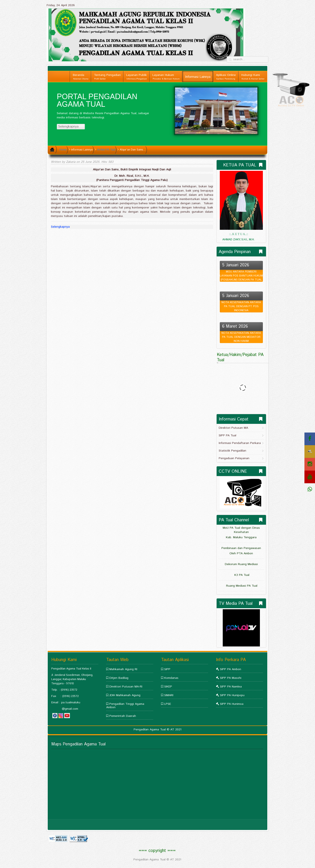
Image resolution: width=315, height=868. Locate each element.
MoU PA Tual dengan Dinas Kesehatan (241, 530)
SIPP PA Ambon (231, 669)
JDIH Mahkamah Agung (125, 695)
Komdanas (171, 678)
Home (63, 150)
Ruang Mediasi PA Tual (241, 586)
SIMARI (169, 695)
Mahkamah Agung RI (123, 669)
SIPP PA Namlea (231, 687)
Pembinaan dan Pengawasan (241, 548)
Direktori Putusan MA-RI (126, 687)
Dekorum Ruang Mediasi (241, 564)
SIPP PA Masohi (231, 678)
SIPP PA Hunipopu (232, 695)
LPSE (168, 704)
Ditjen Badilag (119, 678)
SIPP (167, 669)
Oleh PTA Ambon (241, 553)
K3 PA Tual (241, 575)
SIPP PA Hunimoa (232, 704)
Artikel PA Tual (106, 150)
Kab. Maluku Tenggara (241, 537)
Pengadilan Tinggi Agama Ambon (125, 706)
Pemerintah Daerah (123, 716)
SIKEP (168, 687)
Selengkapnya (70, 127)
